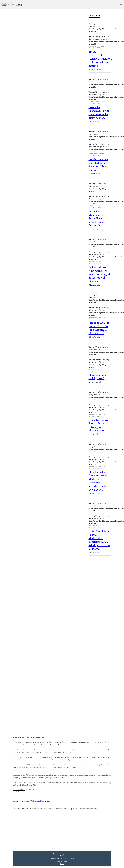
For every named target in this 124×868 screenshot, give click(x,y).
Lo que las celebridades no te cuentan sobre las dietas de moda (99, 112)
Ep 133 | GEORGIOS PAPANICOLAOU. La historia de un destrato (100, 59)
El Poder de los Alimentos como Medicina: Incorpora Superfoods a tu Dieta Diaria (98, 481)
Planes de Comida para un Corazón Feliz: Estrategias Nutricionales (99, 328)
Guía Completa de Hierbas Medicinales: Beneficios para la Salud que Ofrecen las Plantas (99, 540)
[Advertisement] (100, 593)
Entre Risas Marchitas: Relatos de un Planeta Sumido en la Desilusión (99, 218)
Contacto (62, 864)
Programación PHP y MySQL (57, 859)
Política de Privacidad (62, 861)
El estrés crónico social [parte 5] (98, 376)
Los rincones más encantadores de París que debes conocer (98, 164)
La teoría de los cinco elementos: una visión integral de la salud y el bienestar (99, 274)
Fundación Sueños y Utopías (62, 856)
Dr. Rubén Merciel (19, 789)
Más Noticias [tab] (94, 16)
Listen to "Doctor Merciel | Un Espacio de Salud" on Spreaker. (33, 801)
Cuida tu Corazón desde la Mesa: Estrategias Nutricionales (99, 425)
